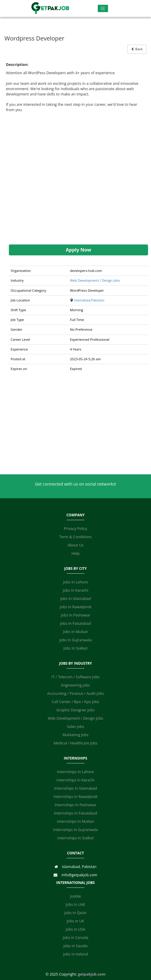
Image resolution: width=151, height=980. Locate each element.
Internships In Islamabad (76, 788)
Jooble (76, 896)
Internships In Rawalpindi (75, 797)
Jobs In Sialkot (75, 648)
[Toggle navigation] (103, 8)
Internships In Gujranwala (76, 830)
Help (75, 553)
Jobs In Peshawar (75, 615)
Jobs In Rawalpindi (76, 607)
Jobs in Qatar (75, 913)
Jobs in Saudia (75, 946)
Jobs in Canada (75, 938)
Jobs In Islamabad (75, 599)
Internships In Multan (75, 821)
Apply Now (78, 250)
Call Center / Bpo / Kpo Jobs (76, 702)
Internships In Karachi (75, 780)
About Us (75, 545)
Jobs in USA (75, 929)
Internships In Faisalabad (75, 813)
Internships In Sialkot (75, 838)
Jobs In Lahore (75, 582)
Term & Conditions (75, 537)
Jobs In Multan (75, 632)
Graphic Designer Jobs (75, 710)
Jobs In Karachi (75, 590)
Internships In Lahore (75, 772)
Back (137, 49)
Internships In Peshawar (75, 805)
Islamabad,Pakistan (89, 300)
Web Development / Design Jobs (95, 280)
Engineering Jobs (75, 685)
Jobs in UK (75, 921)
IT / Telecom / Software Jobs (75, 677)
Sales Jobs (75, 727)
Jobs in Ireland (75, 954)
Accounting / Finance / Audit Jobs (75, 693)
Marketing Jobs (75, 735)
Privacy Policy (76, 529)
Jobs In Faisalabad (76, 623)
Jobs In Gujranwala (75, 640)
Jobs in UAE (75, 904)
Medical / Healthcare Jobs (76, 743)
